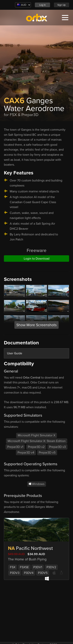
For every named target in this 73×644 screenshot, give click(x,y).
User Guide (15, 353)
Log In (43, 5)
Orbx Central (32, 378)
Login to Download (37, 259)
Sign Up (62, 5)
